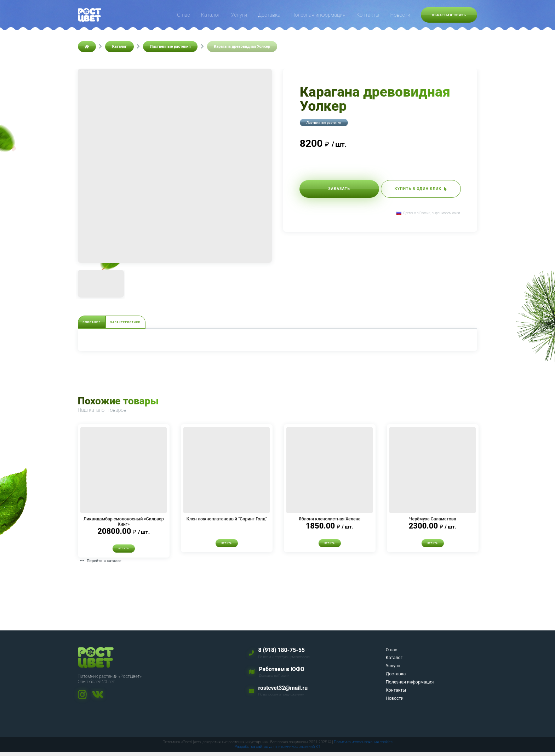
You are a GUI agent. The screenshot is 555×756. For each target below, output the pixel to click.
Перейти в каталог (105, 565)
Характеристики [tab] (150, 323)
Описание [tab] (100, 323)
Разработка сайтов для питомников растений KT (278, 751)
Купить (124, 552)
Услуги (239, 15)
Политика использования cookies (363, 746)
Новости (400, 15)
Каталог (211, 15)
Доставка (269, 15)
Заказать (332, 190)
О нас (184, 15)
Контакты (368, 15)
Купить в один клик (413, 190)
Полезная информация (318, 15)
